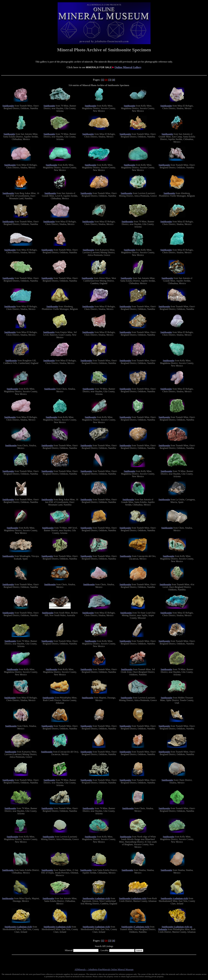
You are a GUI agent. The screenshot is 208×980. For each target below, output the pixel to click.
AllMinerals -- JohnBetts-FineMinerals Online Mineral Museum (104, 969)
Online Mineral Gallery (128, 67)
